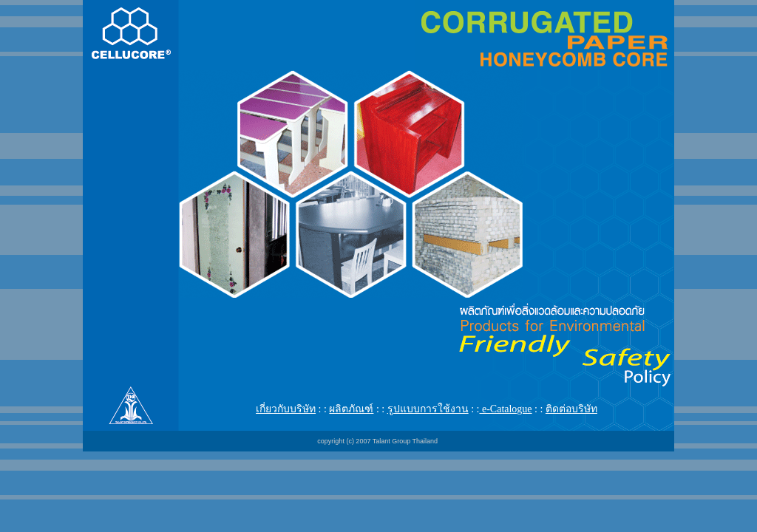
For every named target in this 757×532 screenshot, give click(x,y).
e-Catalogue (505, 409)
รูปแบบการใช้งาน (428, 409)
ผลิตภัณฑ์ (351, 409)
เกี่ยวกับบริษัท (286, 409)
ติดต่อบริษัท (571, 409)
